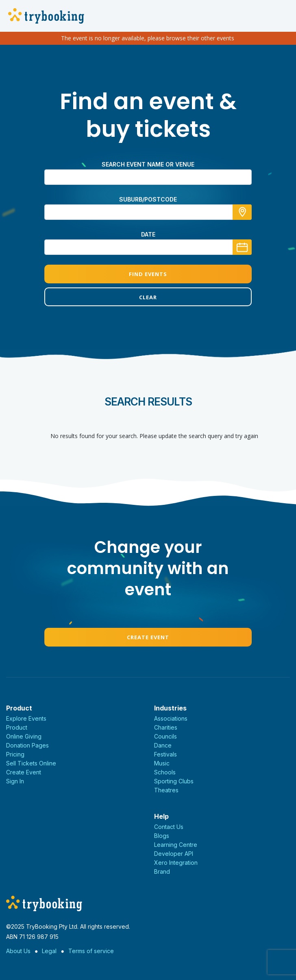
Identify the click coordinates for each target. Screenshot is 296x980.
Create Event (148, 637)
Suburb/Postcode (148, 199)
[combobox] (148, 212)
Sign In (15, 781)
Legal (49, 951)
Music (162, 763)
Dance (163, 745)
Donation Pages (27, 745)
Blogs (162, 836)
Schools (165, 772)
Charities (166, 727)
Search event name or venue (148, 164)
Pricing (15, 754)
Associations (171, 718)
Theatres (166, 790)
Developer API (174, 854)
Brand (162, 871)
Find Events (148, 274)
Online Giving (24, 736)
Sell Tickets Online (31, 763)
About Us (18, 951)
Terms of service (91, 951)
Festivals (165, 754)
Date (148, 234)
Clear (148, 297)
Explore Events (26, 718)
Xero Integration (176, 863)
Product (17, 727)
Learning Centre (176, 845)
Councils (165, 736)
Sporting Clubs (174, 781)
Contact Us (169, 827)
